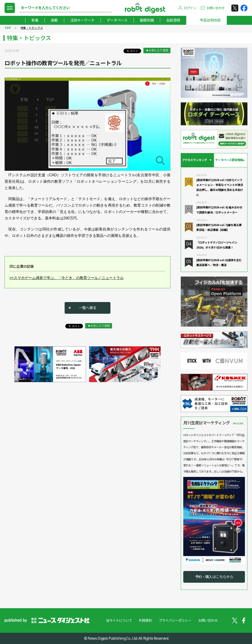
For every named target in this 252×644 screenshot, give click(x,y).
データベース (117, 20)
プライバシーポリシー (175, 620)
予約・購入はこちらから (214, 577)
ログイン (190, 8)
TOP (8, 28)
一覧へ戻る (88, 308)
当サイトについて (119, 620)
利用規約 (145, 620)
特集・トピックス (32, 28)
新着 (35, 20)
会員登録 (173, 20)
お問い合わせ (215, 8)
